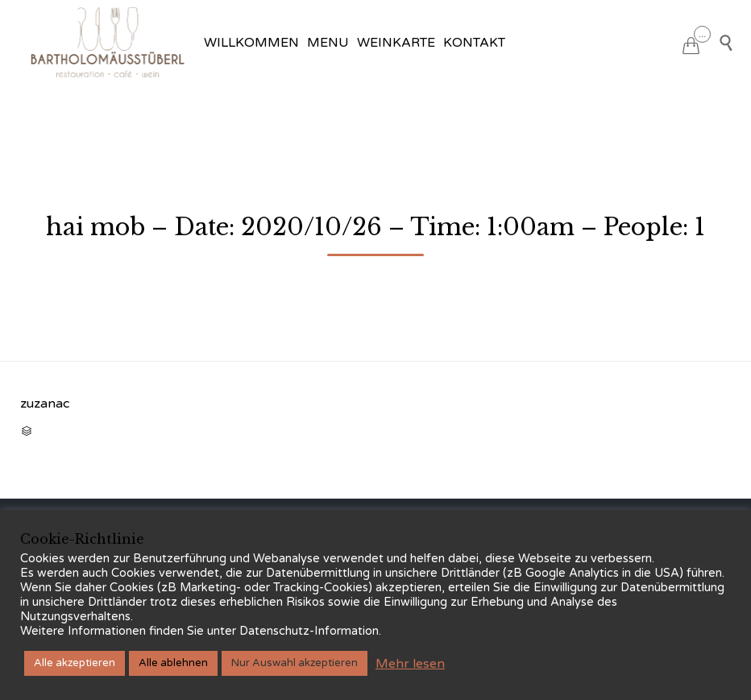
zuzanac (45, 404)
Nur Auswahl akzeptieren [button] (295, 663)
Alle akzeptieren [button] (75, 663)
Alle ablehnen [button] (173, 663)
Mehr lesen (410, 664)
